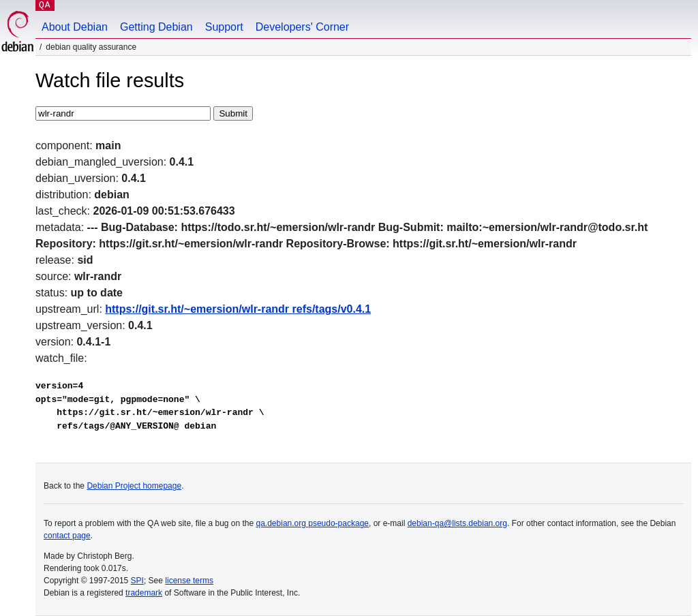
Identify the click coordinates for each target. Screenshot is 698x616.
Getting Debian (156, 27)
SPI (137, 581)
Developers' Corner (302, 27)
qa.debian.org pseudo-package (313, 523)
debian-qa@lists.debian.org (457, 523)
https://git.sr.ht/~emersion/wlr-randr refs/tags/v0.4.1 (238, 309)
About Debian (75, 27)
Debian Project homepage (134, 486)
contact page (67, 536)
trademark (144, 593)
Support (224, 27)
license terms (189, 581)
